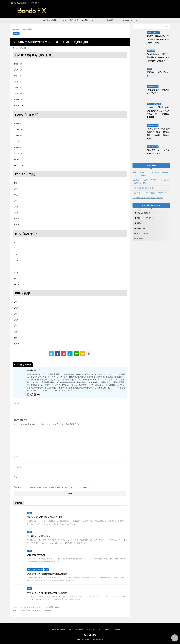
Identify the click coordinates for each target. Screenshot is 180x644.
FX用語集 (140, 238)
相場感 (17, 404)
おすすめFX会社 (143, 233)
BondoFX (90, 635)
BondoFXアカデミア (130, 20)
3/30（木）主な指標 (36, 555)
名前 (17, 457)
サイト (16, 477)
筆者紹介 (110, 20)
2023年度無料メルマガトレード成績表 (36, 610)
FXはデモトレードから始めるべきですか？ (149, 193)
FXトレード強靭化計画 (70, 20)
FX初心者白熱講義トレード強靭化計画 (90, 640)
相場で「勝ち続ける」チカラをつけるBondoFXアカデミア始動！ (158, 39)
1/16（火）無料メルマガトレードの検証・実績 (39, 607)
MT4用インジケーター (90, 20)
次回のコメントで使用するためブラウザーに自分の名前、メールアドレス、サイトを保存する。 (54, 487)
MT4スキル (141, 228)
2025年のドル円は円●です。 (144, 188)
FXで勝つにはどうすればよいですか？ (148, 198)
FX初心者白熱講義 (50, 20)
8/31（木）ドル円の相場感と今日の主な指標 (47, 593)
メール (18, 467)
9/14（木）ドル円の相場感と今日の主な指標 (47, 574)
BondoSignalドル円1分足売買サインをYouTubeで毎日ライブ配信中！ (158, 57)
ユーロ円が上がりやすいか (39, 536)
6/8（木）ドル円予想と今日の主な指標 (44, 517)
